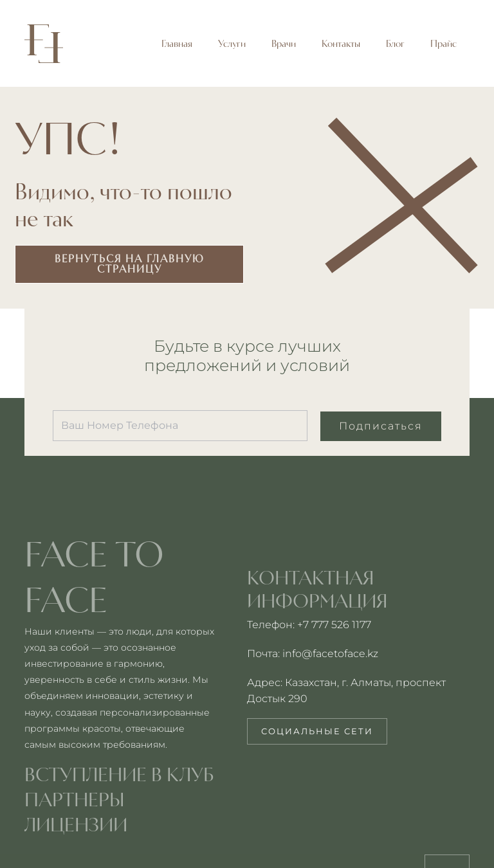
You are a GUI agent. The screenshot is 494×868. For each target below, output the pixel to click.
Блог (395, 44)
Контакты (341, 44)
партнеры (75, 799)
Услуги (232, 44)
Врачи (284, 44)
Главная (177, 44)
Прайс (444, 44)
